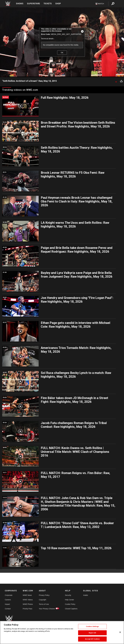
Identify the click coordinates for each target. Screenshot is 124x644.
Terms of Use (44, 604)
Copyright (43, 600)
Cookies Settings (92, 626)
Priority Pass (28, 609)
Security (68, 595)
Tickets (48, 4)
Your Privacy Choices (47, 609)
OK (62, 53)
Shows (20, 4)
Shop (58, 4)
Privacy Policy (44, 595)
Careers (8, 600)
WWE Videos (28, 600)
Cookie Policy (70, 604)
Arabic (86, 595)
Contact (8, 609)
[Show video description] (116, 81)
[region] (62, 632)
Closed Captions (71, 609)
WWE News (27, 595)
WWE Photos (28, 604)
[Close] (120, 632)
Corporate (9, 595)
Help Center (70, 600)
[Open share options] (121, 81)
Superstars (34, 4)
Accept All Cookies (92, 639)
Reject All (92, 633)
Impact (7, 604)
